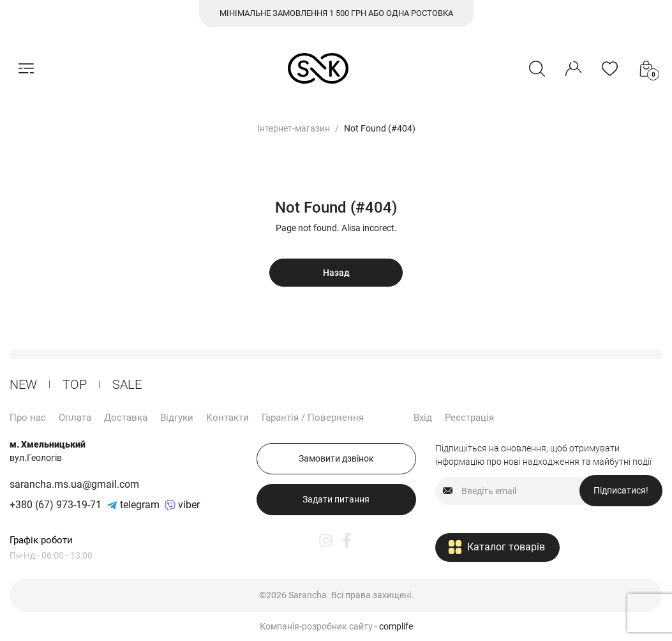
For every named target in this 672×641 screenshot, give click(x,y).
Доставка (126, 418)
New (23, 384)
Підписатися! (621, 490)
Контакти (228, 418)
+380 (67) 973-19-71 (56, 505)
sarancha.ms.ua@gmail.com (74, 484)
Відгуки (177, 418)
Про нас (28, 418)
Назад (336, 273)
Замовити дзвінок (336, 458)
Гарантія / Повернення (313, 418)
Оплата (75, 418)
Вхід (423, 418)
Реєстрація (469, 418)
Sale (127, 384)
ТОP (75, 384)
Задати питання (336, 499)
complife (396, 626)
